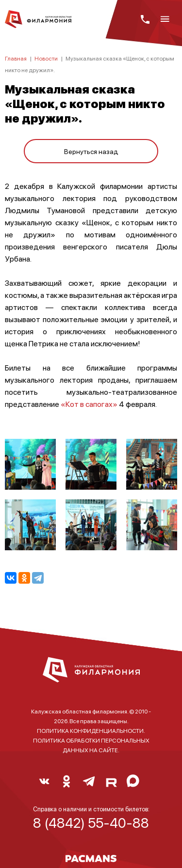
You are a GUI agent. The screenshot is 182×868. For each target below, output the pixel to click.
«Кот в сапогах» (90, 404)
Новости (46, 58)
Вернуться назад (91, 151)
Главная (16, 58)
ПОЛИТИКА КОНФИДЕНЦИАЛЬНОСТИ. (91, 731)
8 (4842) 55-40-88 (91, 822)
